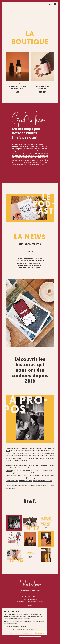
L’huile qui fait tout (12, 481)
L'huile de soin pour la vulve (43, 481)
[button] (51, 4)
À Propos (30, 606)
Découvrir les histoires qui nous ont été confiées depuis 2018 (30, 370)
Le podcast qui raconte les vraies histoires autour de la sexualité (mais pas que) (30, 156)
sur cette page (11, 488)
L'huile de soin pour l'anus (15, 483)
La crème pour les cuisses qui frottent (41, 478)
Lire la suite (18, 172)
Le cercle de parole (26, 481)
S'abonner (30, 251)
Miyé (43, 84)
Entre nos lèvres (17, 84)
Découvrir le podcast (30, 596)
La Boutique (30, 38)
